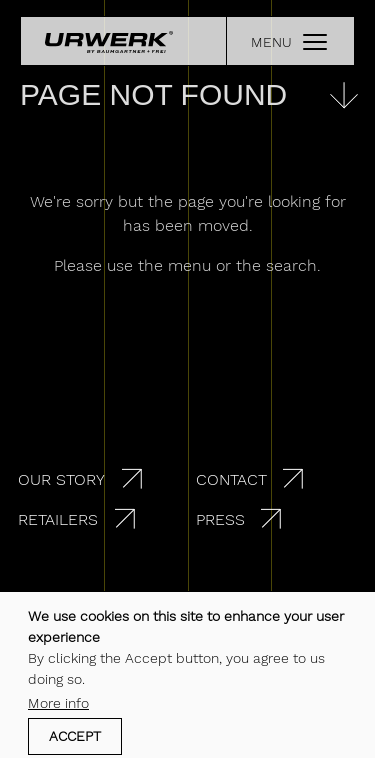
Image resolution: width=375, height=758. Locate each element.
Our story (61, 479)
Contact (231, 479)
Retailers (58, 519)
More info (58, 707)
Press (220, 519)
